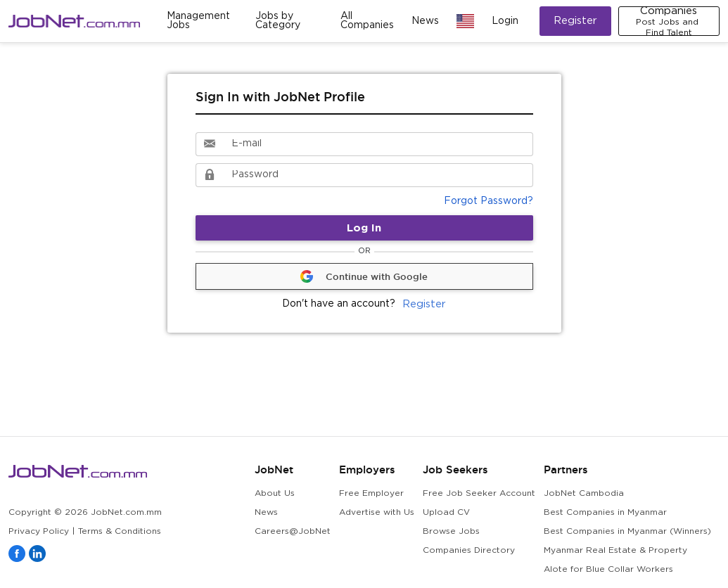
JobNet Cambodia (584, 493)
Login (505, 21)
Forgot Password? (488, 201)
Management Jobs (198, 21)
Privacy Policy (39, 531)
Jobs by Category (278, 21)
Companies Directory (469, 550)
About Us (275, 493)
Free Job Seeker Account (479, 493)
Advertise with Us (377, 512)
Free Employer (371, 493)
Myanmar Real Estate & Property (615, 550)
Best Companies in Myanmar (605, 512)
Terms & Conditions (120, 531)
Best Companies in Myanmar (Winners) (627, 531)
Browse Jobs (451, 531)
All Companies (367, 21)
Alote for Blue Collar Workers (608, 569)
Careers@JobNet (293, 531)
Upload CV (446, 512)
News (425, 21)
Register (575, 21)
